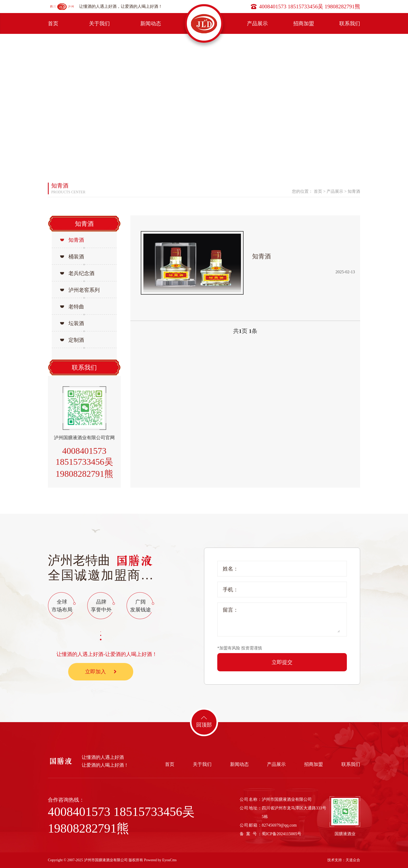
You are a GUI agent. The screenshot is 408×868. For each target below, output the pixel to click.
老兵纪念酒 (81, 273)
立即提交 (282, 662)
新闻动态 (151, 23)
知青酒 (354, 191)
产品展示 (257, 23)
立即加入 (101, 672)
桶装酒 (76, 257)
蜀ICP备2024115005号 (282, 834)
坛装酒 (76, 323)
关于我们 (99, 23)
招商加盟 (304, 23)
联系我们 (350, 23)
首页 (53, 23)
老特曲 (76, 307)
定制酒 (76, 340)
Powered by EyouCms (160, 860)
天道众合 (353, 860)
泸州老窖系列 (84, 290)
